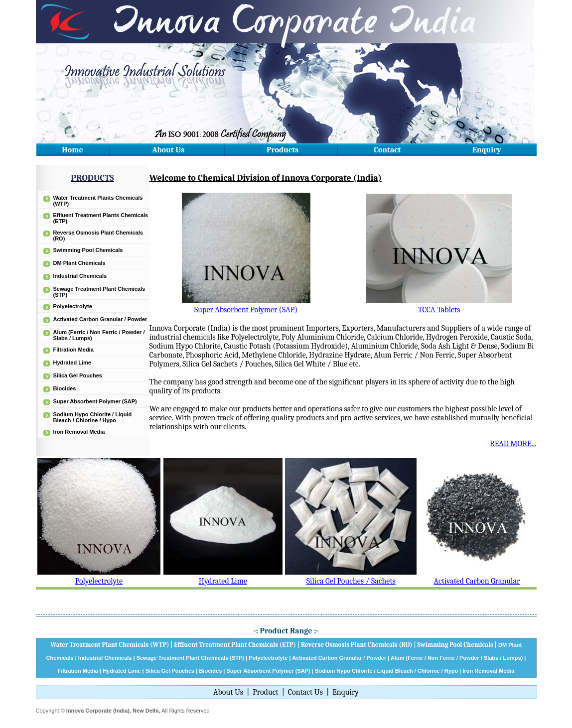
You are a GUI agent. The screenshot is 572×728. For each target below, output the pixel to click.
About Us (168, 150)
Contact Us (305, 692)
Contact (387, 150)
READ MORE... (513, 444)
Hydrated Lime (72, 363)
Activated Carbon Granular (477, 581)
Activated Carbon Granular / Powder (100, 319)
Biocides (65, 388)
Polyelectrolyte (73, 306)
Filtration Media (73, 350)
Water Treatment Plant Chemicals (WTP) (110, 645)
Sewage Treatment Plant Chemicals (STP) (190, 658)
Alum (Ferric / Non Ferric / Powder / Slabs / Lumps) (457, 658)
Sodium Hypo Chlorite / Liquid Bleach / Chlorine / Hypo (93, 417)
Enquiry (487, 150)
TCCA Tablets (439, 310)
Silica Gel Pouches (78, 375)
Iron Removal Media (79, 432)
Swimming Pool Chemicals (88, 250)
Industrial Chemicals (80, 276)
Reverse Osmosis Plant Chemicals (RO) (357, 645)
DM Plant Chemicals (79, 263)
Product (265, 692)
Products (283, 150)
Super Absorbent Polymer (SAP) (95, 401)
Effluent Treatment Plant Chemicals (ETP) (235, 645)
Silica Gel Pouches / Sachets (351, 581)
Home (72, 150)
